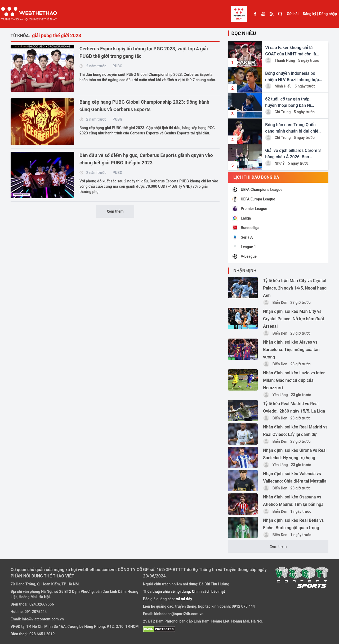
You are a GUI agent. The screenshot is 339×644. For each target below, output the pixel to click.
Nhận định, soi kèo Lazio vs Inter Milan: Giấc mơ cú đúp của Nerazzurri (294, 380)
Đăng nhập (328, 14)
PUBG (117, 66)
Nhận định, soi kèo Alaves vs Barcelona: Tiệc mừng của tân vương (291, 350)
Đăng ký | (310, 14)
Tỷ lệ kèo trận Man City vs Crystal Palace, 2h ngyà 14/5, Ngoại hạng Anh (295, 288)
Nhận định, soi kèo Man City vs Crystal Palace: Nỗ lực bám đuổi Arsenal (293, 319)
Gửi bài (293, 14)
